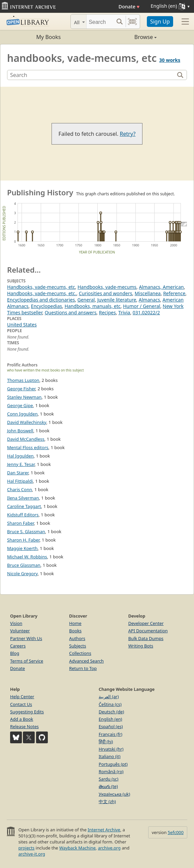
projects (26, 848)
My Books (49, 37)
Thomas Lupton (23, 380)
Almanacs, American (161, 287)
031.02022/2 (146, 312)
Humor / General (141, 306)
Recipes (107, 312)
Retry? (128, 134)
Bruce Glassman (24, 565)
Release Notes (24, 726)
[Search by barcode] (132, 22)
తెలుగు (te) (108, 786)
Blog (15, 653)
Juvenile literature (117, 300)
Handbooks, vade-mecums (107, 287)
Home (75, 623)
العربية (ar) (109, 697)
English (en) (110, 719)
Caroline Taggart (24, 506)
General (86, 300)
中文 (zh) (107, 801)
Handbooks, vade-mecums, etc (41, 287)
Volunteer (20, 631)
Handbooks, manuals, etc (93, 306)
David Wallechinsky (27, 422)
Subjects (77, 646)
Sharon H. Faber (23, 540)
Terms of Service (27, 661)
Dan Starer (18, 473)
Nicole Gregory (22, 574)
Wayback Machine (77, 848)
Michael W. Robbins (27, 557)
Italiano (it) (110, 756)
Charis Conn (20, 489)
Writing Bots (141, 646)
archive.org (109, 848)
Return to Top (83, 668)
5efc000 (176, 832)
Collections (80, 653)
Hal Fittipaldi (20, 481)
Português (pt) (113, 764)
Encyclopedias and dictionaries (41, 300)
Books (75, 631)
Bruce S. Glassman (26, 531)
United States (22, 325)
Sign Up (160, 22)
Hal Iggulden (20, 456)
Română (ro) (111, 772)
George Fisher (21, 389)
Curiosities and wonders (105, 293)
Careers (18, 646)
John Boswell (20, 431)
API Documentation (148, 631)
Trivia (124, 312)
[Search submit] (120, 22)
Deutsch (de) (111, 712)
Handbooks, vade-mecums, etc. (42, 293)
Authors (77, 638)
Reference (174, 293)
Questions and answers (71, 312)
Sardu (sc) (108, 779)
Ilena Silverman (23, 498)
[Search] (100, 22)
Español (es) (111, 726)
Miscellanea (148, 293)
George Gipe (20, 405)
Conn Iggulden (22, 414)
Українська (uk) (114, 794)
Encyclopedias (46, 306)
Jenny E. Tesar (21, 464)
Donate (129, 7)
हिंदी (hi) (106, 742)
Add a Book (22, 719)
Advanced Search (86, 661)
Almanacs (149, 300)
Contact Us (21, 704)
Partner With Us (26, 638)
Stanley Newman (24, 397)
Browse (127, 37)
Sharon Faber (21, 523)
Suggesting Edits (27, 712)
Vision (16, 623)
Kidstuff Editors (23, 515)
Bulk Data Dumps (146, 638)
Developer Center (146, 623)
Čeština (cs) (110, 704)
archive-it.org (32, 854)
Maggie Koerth (22, 548)
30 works (170, 60)
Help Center (22, 697)
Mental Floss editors (28, 447)
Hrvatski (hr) (111, 749)
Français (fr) (110, 734)
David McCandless (26, 439)
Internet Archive (104, 830)
